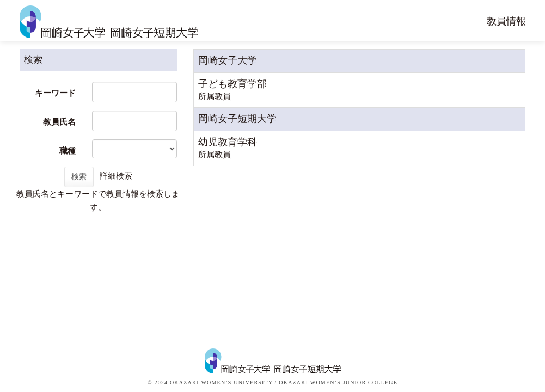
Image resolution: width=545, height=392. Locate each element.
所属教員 (215, 96)
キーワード (55, 93)
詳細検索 (116, 176)
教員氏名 (59, 122)
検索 (79, 177)
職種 (68, 151)
